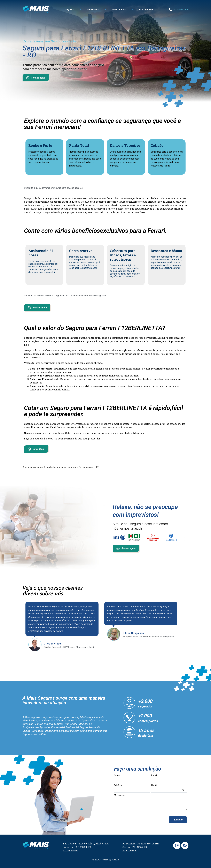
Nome (117, 775)
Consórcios (93, 10)
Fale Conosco (146, 10)
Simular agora (36, 78)
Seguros (69, 10)
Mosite (115, 860)
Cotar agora (36, 449)
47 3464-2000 (181, 10)
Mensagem (119, 795)
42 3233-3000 (130, 850)
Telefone (118, 785)
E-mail (154, 775)
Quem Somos (119, 10)
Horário (155, 785)
